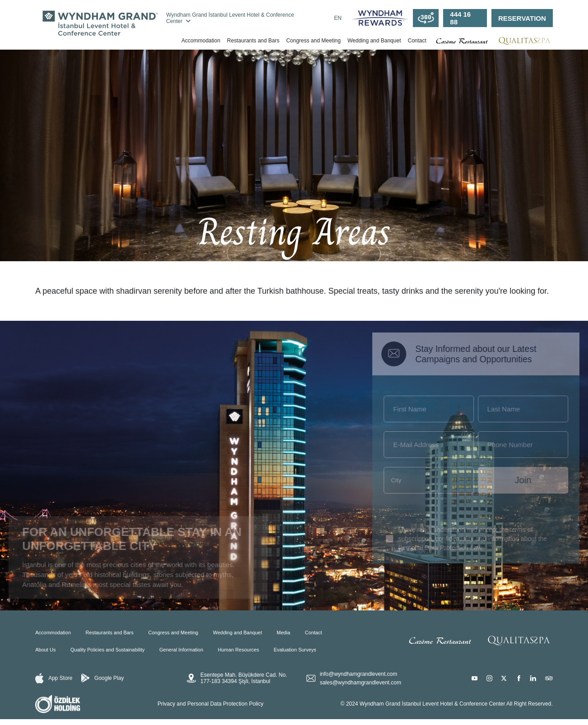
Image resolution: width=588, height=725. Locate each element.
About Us (45, 650)
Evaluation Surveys (295, 650)
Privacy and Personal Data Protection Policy (211, 704)
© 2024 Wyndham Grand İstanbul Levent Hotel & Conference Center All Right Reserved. (446, 704)
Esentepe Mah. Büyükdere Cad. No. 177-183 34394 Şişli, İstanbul (237, 678)
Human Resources (238, 650)
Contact (417, 41)
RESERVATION (522, 18)
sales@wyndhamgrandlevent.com (361, 683)
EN (338, 18)
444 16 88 (460, 18)
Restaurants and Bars (253, 41)
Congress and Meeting (313, 41)
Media (283, 633)
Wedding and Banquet (374, 41)
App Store (54, 678)
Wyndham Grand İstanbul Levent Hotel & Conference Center (230, 18)
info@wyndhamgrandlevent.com (359, 674)
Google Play (102, 678)
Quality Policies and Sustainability (107, 650)
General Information (181, 650)
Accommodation (201, 41)
